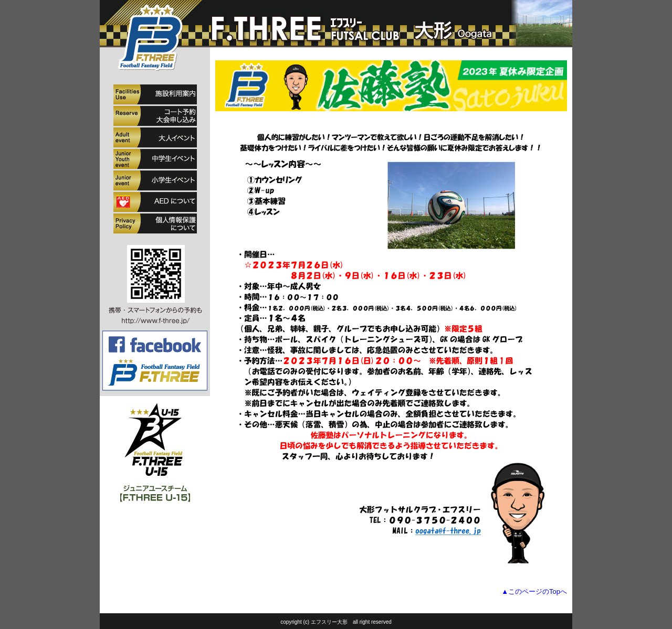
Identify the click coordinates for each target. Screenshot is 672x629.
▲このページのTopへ (534, 591)
